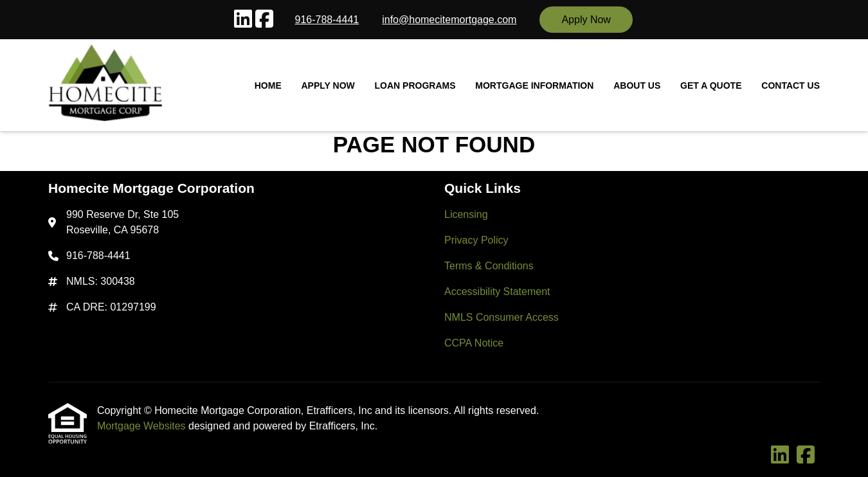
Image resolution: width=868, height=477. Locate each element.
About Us (637, 85)
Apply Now (586, 20)
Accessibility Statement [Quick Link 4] (497, 292)
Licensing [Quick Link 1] (466, 214)
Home (268, 85)
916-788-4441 (327, 20)
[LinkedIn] (243, 20)
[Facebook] (264, 20)
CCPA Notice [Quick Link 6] (474, 343)
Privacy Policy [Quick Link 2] (476, 240)
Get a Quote (711, 85)
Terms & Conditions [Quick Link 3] (489, 266)
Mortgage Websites (143, 426)
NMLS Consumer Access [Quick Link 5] (502, 317)
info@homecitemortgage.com (449, 20)
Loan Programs (415, 85)
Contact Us (791, 85)
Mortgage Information (534, 85)
